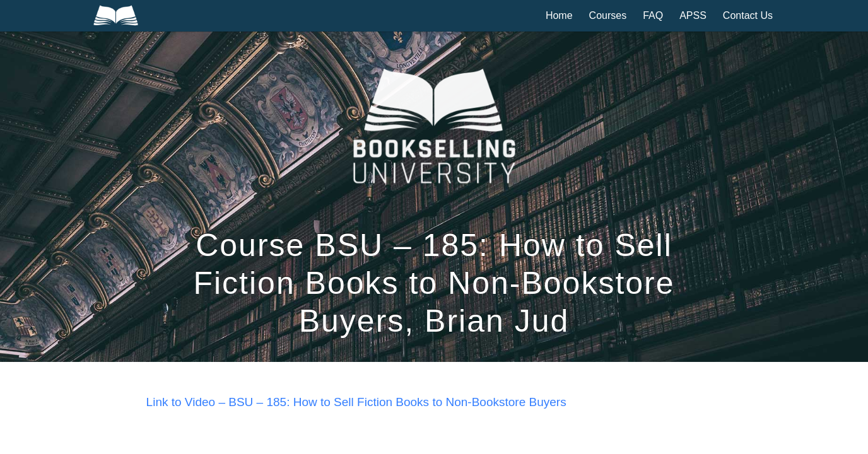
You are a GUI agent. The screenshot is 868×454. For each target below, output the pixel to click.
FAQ (653, 15)
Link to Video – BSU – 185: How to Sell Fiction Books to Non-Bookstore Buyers (356, 402)
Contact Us (748, 15)
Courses (608, 15)
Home (559, 15)
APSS (693, 15)
